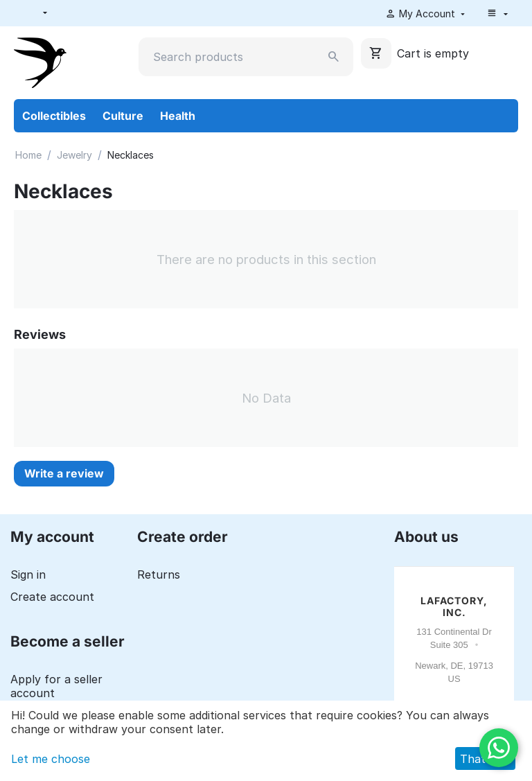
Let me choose (51, 759)
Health (178, 116)
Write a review (64, 473)
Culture (123, 116)
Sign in (28, 574)
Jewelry (74, 155)
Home (28, 155)
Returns (159, 574)
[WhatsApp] (499, 748)
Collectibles (54, 116)
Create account (52, 597)
